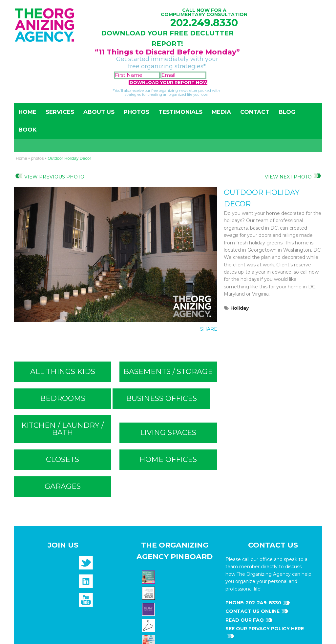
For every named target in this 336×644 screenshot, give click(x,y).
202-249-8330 (263, 356)
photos (37, 158)
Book (27, 130)
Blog (287, 112)
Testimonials (180, 112)
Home (27, 112)
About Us (99, 112)
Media (221, 112)
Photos (136, 112)
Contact (255, 112)
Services (60, 112)
